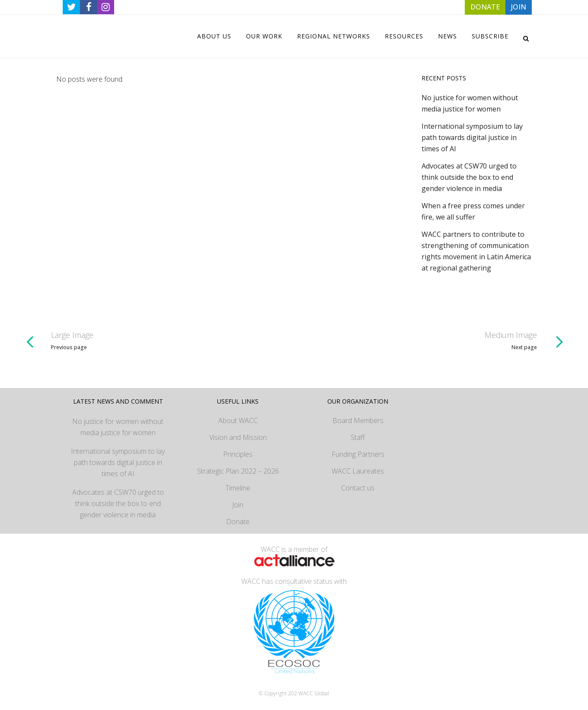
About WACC (238, 420)
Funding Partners (358, 454)
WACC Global (314, 693)
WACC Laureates (358, 471)
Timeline (238, 488)
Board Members (358, 420)
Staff (358, 437)
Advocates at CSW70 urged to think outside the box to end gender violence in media (469, 177)
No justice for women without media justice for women (118, 427)
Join (238, 505)
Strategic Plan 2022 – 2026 (238, 471)
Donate (238, 522)
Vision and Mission (238, 437)
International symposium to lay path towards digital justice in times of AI (472, 137)
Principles (238, 454)
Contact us (358, 488)
